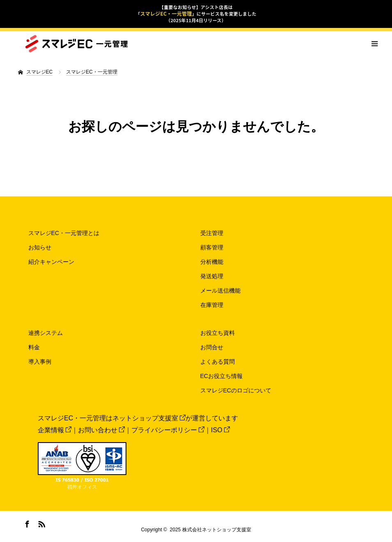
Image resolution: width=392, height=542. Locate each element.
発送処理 (212, 276)
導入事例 (40, 362)
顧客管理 (212, 247)
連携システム (46, 333)
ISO (220, 430)
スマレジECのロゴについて (236, 390)
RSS (41, 523)
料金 (34, 347)
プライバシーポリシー (168, 430)
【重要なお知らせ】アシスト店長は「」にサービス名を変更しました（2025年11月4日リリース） (196, 14)
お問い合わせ (101, 430)
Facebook (26, 523)
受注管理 (212, 233)
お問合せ (212, 347)
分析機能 (212, 262)
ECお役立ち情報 (221, 376)
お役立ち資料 (218, 333)
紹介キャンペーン (51, 262)
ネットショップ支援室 (149, 418)
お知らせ (40, 247)
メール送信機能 (220, 291)
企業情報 (55, 430)
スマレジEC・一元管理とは (64, 233)
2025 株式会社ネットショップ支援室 (211, 530)
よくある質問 (218, 362)
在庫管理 (212, 305)
